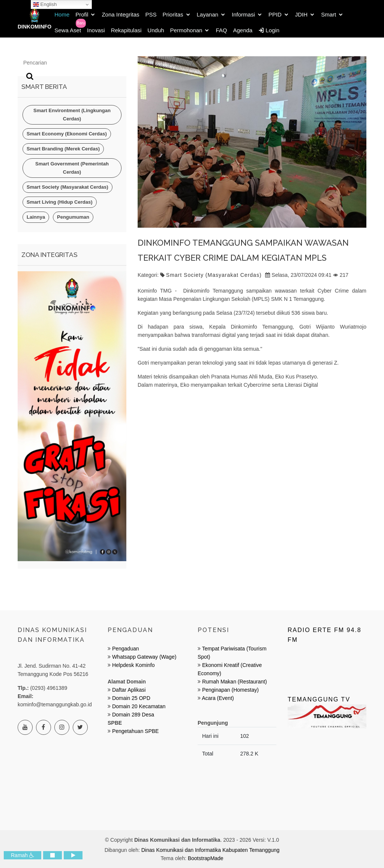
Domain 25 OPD (131, 698)
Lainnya (36, 217)
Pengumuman (73, 217)
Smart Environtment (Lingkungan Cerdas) (72, 115)
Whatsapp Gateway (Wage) (143, 657)
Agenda (243, 30)
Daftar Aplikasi (129, 690)
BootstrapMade (206, 858)
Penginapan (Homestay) (230, 690)
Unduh (156, 30)
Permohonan (186, 30)
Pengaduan (125, 649)
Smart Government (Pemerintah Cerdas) (72, 168)
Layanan (208, 14)
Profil (82, 14)
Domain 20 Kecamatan (139, 706)
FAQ (221, 30)
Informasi (243, 14)
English (45, 5)
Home (62, 14)
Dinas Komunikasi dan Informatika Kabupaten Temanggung (211, 850)
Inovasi (96, 30)
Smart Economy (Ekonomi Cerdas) (67, 134)
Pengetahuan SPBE (136, 731)
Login (269, 30)
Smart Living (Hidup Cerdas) (60, 202)
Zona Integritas (120, 14)
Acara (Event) (218, 698)
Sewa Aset (68, 30)
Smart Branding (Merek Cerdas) (63, 149)
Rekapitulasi (126, 30)
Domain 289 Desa (133, 715)
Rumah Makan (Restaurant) (235, 682)
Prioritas (173, 14)
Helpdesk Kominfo (133, 665)
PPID (275, 14)
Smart (328, 14)
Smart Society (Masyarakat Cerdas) (67, 187)
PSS (151, 14)
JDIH (301, 14)
